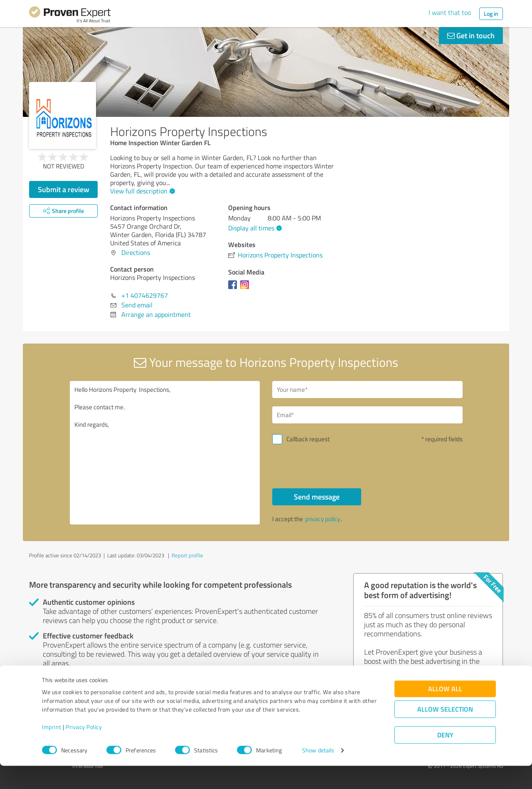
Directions (136, 252)
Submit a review (64, 189)
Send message (317, 497)
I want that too (450, 12)
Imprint (52, 750)
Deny (445, 758)
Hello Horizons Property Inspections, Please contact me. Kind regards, (165, 453)
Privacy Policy (84, 750)
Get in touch (471, 35)
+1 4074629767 (145, 295)
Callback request (308, 439)
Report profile (187, 555)
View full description (142, 191)
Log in (491, 14)
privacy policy (323, 519)
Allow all (445, 712)
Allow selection (445, 732)
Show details (318, 773)
